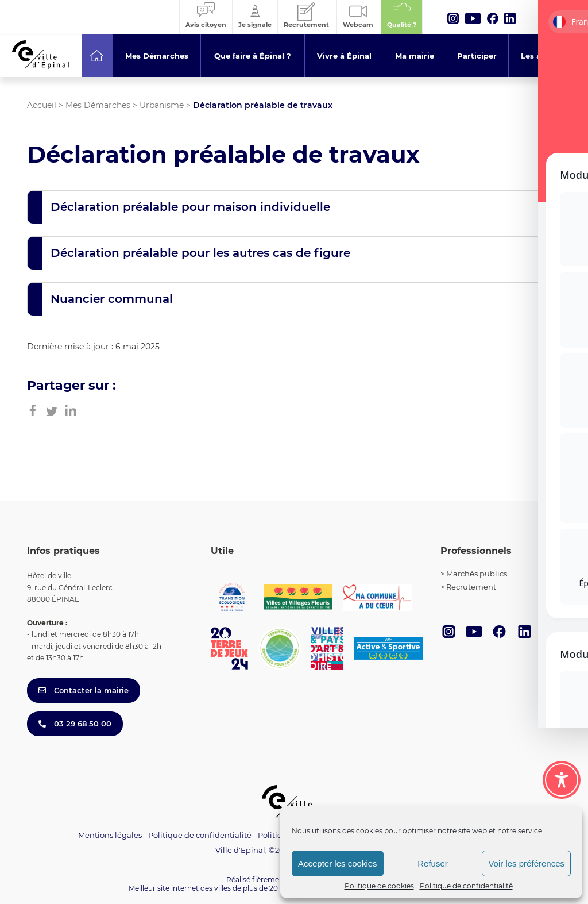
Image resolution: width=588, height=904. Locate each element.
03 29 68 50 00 (75, 724)
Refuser (433, 863)
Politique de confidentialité (466, 886)
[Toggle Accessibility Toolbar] (562, 780)
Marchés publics (477, 574)
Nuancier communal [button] (112, 299)
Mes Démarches (98, 105)
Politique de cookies (379, 886)
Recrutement (471, 587)
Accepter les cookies (338, 863)
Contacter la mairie (84, 690)
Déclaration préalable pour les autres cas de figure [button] (200, 253)
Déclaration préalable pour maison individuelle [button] (190, 207)
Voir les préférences (526, 863)
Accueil (42, 105)
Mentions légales (110, 835)
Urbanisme (162, 105)
